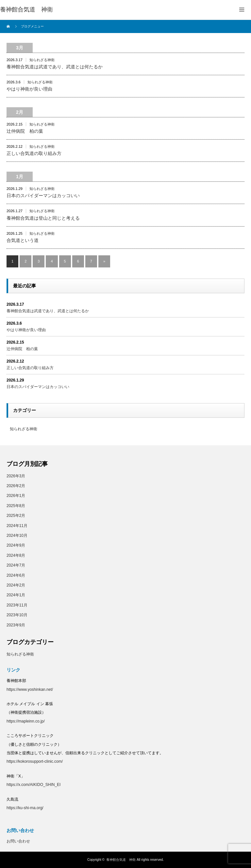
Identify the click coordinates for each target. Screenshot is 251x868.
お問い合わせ (18, 841)
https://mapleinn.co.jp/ (26, 721)
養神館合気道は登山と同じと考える (43, 218)
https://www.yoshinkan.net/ (30, 689)
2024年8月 (16, 555)
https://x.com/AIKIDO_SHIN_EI (33, 785)
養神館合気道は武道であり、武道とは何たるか (55, 67)
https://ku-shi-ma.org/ (25, 808)
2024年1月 (16, 595)
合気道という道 (23, 240)
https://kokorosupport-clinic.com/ (35, 761)
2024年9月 (16, 545)
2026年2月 (16, 486)
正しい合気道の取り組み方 (34, 153)
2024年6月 (16, 575)
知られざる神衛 (42, 60)
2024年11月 (17, 526)
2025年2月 (16, 516)
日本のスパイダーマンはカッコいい (43, 196)
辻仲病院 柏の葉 (25, 131)
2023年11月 (17, 605)
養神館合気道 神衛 (26, 9)
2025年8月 (16, 506)
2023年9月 (16, 625)
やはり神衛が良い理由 (29, 89)
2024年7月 (16, 565)
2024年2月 (16, 585)
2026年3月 (16, 476)
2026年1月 (16, 496)
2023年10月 (17, 615)
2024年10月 (17, 536)
